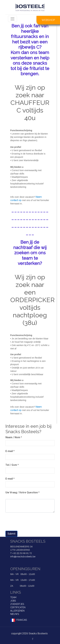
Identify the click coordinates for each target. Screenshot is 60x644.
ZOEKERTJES (17, 604)
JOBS (13, 601)
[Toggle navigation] (12, 19)
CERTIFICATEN (18, 607)
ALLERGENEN (17, 611)
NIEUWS (15, 614)
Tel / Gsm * (12, 465)
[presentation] (30, 522)
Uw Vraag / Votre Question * (22, 492)
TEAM (13, 597)
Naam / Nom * (14, 437)
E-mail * (10, 451)
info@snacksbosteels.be (23, 557)
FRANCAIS (22, 620)
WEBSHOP (48, 20)
